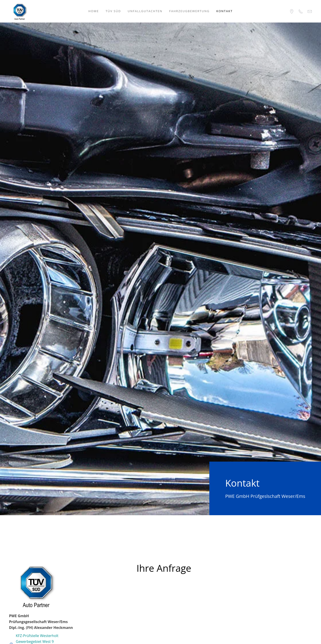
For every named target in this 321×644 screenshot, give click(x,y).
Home (94, 11)
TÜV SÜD (113, 11)
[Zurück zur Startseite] (20, 11)
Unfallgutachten (145, 11)
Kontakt (224, 11)
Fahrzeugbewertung (189, 11)
